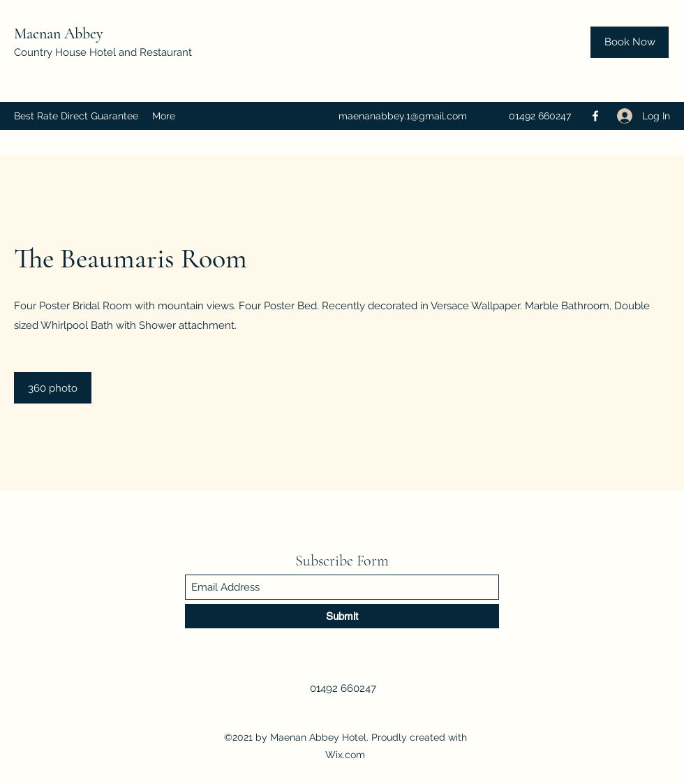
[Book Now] (630, 42)
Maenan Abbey (60, 34)
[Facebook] (595, 116)
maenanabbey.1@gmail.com (403, 116)
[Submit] (342, 616)
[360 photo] (53, 388)
